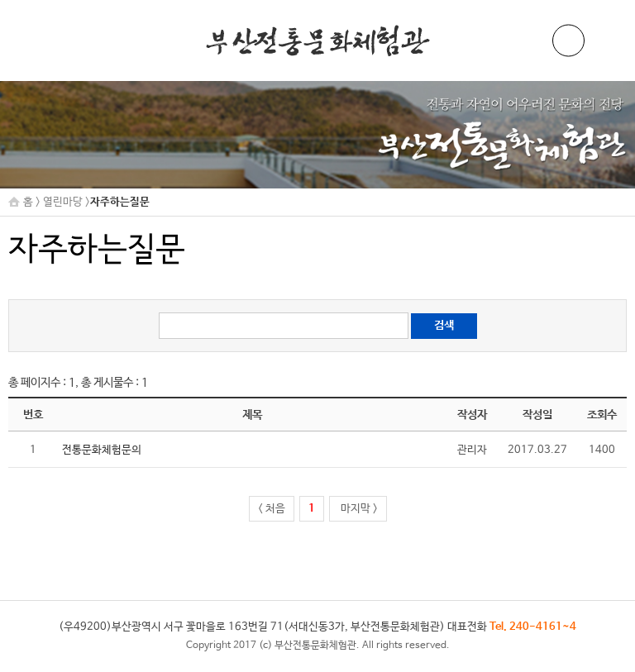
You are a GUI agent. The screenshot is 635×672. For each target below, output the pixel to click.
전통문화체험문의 (102, 450)
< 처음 (272, 509)
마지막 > (358, 509)
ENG (568, 41)
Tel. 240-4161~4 (533, 627)
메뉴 (606, 41)
